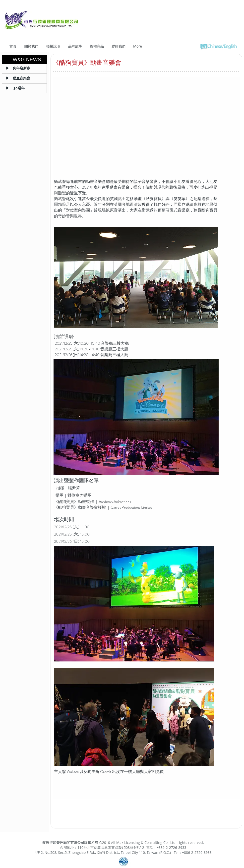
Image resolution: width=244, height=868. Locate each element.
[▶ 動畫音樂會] (24, 78)
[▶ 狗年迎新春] (24, 68)
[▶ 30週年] (24, 88)
